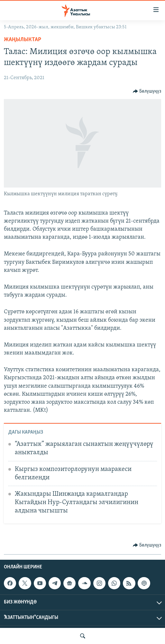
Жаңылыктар (23, 40)
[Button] (147, 91)
